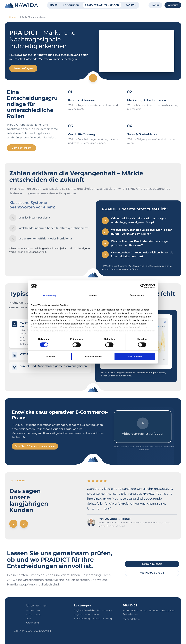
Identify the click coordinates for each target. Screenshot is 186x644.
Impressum (33, 610)
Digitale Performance (86, 615)
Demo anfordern (22, 148)
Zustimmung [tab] (49, 296)
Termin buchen (152, 564)
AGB (29, 619)
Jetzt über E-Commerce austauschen (35, 446)
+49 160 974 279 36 (152, 573)
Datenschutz (34, 615)
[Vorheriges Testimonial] (13, 524)
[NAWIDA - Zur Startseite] (21, 5)
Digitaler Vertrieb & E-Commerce (93, 610)
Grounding (33, 623)
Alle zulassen (135, 356)
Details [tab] (93, 296)
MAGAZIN (131, 5)
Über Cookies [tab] (137, 296)
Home (12, 17)
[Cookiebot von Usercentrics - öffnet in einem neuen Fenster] (142, 286)
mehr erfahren (131, 619)
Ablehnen (51, 356)
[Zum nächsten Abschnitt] (93, 78)
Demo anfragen (23, 68)
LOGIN (155, 5)
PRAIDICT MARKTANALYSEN (102, 5)
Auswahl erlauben (93, 356)
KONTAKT (173, 5)
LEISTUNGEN (71, 5)
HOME (54, 5)
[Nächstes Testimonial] (24, 524)
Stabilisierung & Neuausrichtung (93, 619)
